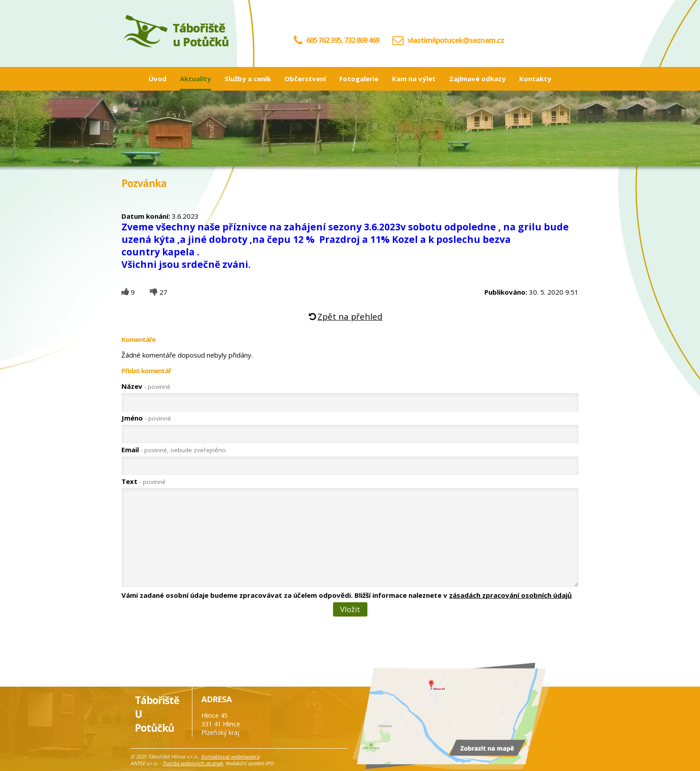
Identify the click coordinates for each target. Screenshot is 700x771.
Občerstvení (305, 79)
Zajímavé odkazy (477, 79)
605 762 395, (318, 40)
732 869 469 (362, 40)
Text (144, 481)
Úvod (158, 79)
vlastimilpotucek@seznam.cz (456, 40)
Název (146, 386)
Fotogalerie (359, 79)
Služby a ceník (248, 79)
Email (174, 450)
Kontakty (535, 79)
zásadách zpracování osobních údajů (510, 595)
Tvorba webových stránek (193, 763)
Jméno (146, 418)
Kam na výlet (414, 79)
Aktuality (196, 79)
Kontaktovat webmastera (230, 756)
